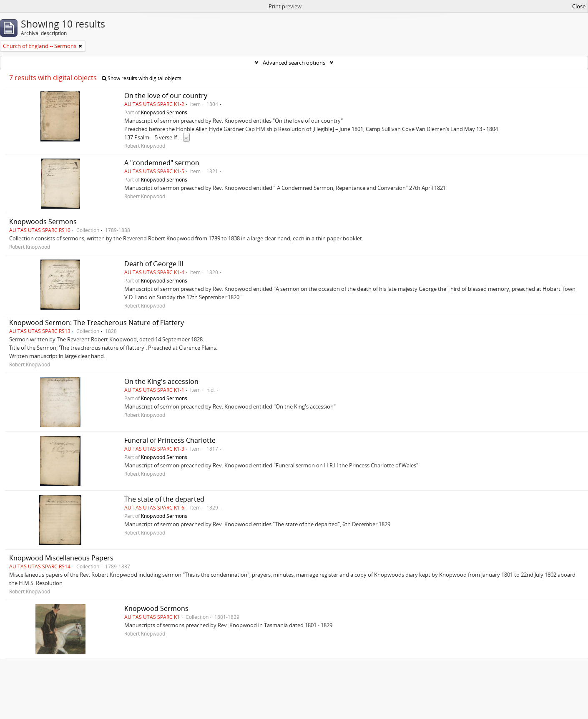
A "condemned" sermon (162, 163)
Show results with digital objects (142, 78)
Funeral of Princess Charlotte (170, 440)
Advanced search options (294, 63)
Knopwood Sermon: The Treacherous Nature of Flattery (97, 323)
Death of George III (154, 264)
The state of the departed (164, 499)
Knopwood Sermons (164, 112)
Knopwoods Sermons (43, 222)
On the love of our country (166, 96)
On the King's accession (161, 381)
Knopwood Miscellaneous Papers (61, 558)
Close (579, 6)
